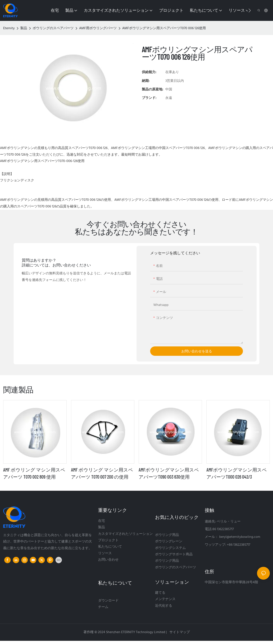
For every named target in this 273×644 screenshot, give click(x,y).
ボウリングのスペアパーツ (53, 28)
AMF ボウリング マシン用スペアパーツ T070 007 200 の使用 (102, 473)
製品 (24, 28)
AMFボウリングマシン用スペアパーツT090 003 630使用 (169, 473)
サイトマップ (179, 632)
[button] (250, 10)
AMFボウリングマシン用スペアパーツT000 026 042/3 (237, 473)
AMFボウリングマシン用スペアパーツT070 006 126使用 (164, 28)
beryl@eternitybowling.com (240, 537)
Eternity (9, 28)
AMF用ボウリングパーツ (98, 28)
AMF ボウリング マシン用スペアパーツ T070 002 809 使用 (34, 473)
